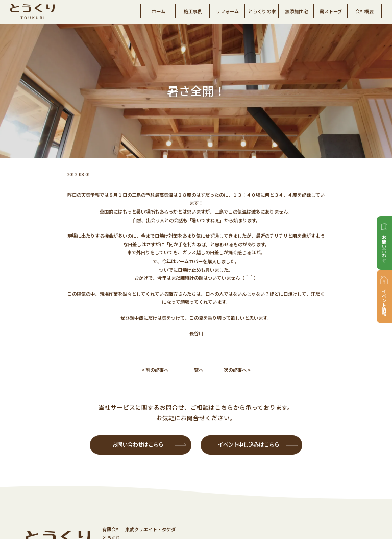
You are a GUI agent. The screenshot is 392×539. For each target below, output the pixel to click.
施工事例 (193, 11)
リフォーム (227, 11)
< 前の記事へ (155, 370)
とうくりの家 (262, 11)
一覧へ (196, 370)
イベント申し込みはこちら (249, 444)
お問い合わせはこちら (138, 444)
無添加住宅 (296, 11)
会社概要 (364, 11)
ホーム (158, 11)
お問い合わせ (384, 248)
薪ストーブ (331, 11)
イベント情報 (384, 302)
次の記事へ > (237, 370)
